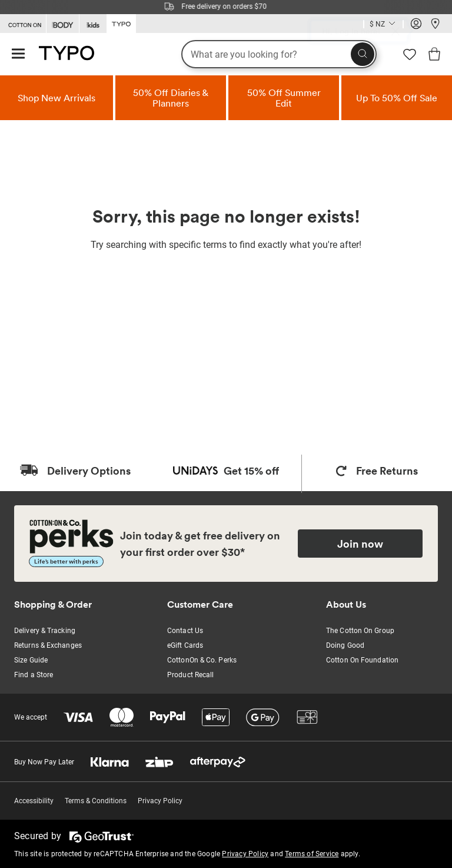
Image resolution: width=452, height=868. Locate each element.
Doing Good (345, 645)
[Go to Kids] (93, 24)
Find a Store (34, 675)
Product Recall (190, 675)
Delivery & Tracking (45, 631)
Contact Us (185, 631)
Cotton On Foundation (362, 660)
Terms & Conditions (96, 801)
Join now (360, 544)
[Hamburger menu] (18, 54)
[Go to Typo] (121, 23)
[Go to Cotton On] (23, 24)
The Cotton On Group (360, 631)
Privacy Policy (160, 801)
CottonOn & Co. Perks (202, 660)
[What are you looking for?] (279, 54)
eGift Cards (185, 645)
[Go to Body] (63, 24)
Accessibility (34, 801)
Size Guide (31, 660)
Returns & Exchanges (48, 645)
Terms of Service (312, 854)
